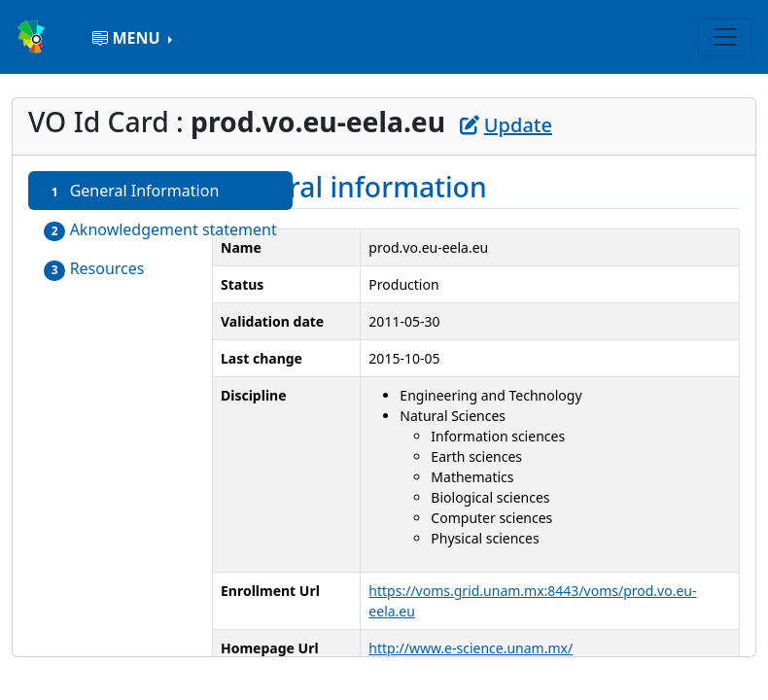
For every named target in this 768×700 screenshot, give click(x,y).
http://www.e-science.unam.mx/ (471, 648)
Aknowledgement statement (160, 230)
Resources (94, 269)
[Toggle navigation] (725, 37)
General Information (131, 191)
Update (506, 125)
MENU (128, 38)
